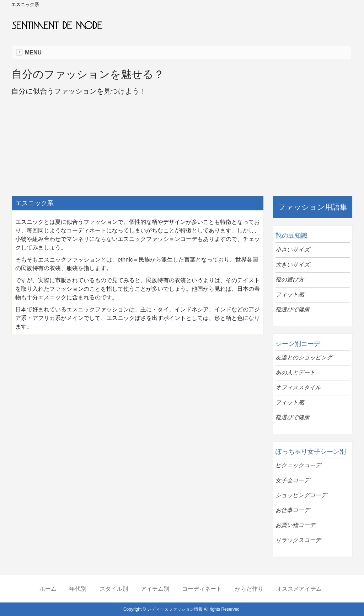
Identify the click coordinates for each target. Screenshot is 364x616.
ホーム (48, 589)
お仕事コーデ (293, 510)
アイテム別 (155, 589)
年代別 (78, 589)
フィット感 (290, 294)
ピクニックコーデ (298, 465)
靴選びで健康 (293, 309)
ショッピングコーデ (301, 495)
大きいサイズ (293, 265)
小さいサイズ (293, 250)
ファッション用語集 (313, 207)
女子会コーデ (293, 480)
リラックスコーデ (298, 540)
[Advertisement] (138, 392)
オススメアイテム (299, 589)
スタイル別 (114, 589)
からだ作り (249, 589)
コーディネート (202, 589)
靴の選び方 (290, 280)
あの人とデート (295, 372)
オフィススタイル (298, 387)
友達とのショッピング (304, 357)
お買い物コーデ (295, 525)
